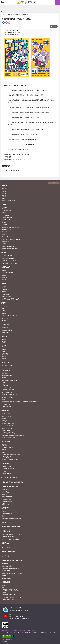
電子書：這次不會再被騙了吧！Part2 (11, 597)
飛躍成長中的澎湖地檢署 (8, 201)
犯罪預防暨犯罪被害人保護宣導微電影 (12, 482)
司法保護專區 (5, 332)
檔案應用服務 (5, 411)
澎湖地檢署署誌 (6, 419)
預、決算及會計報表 (7, 366)
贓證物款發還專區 (6, 318)
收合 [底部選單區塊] (54, 183)
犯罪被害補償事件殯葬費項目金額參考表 (12, 239)
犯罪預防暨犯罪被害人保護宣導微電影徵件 (13, 435)
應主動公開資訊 (6, 404)
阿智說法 (4, 516)
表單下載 (4, 471)
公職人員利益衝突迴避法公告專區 (10, 299)
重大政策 (4, 522)
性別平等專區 (5, 556)
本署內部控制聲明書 (7, 392)
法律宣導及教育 (6, 267)
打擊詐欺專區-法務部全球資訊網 (10, 595)
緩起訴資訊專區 (6, 442)
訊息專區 (4, 303)
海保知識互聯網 (6, 571)
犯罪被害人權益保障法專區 (9, 246)
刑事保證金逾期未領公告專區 (9, 316)
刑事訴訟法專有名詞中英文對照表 (10, 539)
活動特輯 (4, 340)
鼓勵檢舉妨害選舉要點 (13, 170)
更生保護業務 (5, 328)
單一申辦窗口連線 (6, 210)
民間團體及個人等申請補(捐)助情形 (11, 455)
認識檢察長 (5, 189)
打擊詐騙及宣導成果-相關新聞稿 (10, 590)
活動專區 (4, 336)
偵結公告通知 (5, 232)
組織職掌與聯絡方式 (7, 375)
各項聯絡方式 (5, 215)
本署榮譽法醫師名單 (7, 237)
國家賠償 (4, 399)
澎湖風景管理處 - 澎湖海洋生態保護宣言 (12, 573)
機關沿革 (4, 191)
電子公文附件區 (6, 547)
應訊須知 (4, 222)
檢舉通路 (4, 287)
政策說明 (4, 585)
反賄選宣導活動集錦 (7, 502)
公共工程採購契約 (6, 385)
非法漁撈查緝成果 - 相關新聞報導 (10, 568)
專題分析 (4, 356)
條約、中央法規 (6, 368)
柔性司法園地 (5, 324)
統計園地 (4, 346)
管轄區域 (4, 194)
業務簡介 (4, 198)
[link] (4, 23)
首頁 (4, 15)
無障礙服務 (4, 225)
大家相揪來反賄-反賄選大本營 (13, 15)
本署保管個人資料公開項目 (9, 390)
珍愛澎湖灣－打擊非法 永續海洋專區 (12, 560)
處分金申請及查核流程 (7, 447)
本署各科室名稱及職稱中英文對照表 (11, 534)
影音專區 (4, 576)
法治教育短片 (5, 277)
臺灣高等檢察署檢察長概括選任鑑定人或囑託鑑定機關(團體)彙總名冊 (19, 402)
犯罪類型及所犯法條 (7, 566)
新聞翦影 (4, 313)
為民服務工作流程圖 (7, 217)
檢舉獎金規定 (25, 15)
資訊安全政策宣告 (15, 631)
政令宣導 (4, 292)
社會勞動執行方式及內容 (8, 469)
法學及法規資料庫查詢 (7, 273)
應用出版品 (4, 421)
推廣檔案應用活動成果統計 (9, 433)
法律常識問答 (5, 270)
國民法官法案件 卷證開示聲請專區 (11, 249)
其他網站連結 (5, 504)
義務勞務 (4, 452)
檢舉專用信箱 (5, 564)
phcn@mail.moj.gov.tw (19, 159)
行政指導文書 (5, 378)
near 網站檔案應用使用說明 (9, 426)
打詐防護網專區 (6, 582)
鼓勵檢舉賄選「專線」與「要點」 (18, 19)
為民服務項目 (5, 208)
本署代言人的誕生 (6, 431)
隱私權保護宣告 (6, 631)
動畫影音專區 (5, 508)
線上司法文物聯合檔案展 (8, 423)
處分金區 (4, 450)
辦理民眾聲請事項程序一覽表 (9, 263)
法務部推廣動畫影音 (7, 514)
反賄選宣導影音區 (6, 499)
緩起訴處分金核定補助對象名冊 (10, 459)
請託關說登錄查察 (6, 296)
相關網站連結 (5, 543)
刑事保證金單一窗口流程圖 (9, 261)
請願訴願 (4, 383)
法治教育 (4, 342)
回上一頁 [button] (55, 26)
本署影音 (4, 511)
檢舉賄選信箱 (5, 490)
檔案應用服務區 (6, 414)
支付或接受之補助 (6, 387)
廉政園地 (4, 284)
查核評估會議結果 (6, 457)
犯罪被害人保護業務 (7, 330)
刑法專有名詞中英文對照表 (9, 537)
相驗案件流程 (5, 241)
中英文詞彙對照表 (6, 531)
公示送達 (4, 244)
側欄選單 (2, 2)
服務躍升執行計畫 (6, 229)
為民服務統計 (5, 354)
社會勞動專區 (5, 463)
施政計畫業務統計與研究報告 (9, 380)
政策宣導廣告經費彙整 (7, 397)
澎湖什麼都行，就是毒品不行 (10, 478)
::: (1, 1)
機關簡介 (4, 186)
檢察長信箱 (4, 213)
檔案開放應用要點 (6, 416)
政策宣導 (4, 311)
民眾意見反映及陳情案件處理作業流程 (12, 227)
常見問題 (4, 280)
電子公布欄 (4, 306)
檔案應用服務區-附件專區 (8, 438)
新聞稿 (3, 308)
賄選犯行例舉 (5, 494)
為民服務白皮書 (6, 220)
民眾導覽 (4, 196)
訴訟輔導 (4, 253)
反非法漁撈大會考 (6, 578)
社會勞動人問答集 (6, 474)
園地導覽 (4, 349)
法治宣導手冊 (5, 275)
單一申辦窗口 (23, 631)
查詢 (58, 2)
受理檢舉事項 (5, 289)
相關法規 (4, 588)
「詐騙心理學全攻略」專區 (9, 599)
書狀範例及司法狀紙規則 (8, 258)
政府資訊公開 (5, 363)
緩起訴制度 (4, 445)
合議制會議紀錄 (6, 371)
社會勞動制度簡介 (6, 466)
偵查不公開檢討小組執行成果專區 (11, 527)
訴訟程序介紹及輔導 (7, 256)
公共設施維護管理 (6, 407)
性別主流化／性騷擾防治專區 (9, 395)
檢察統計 (4, 352)
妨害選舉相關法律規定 (7, 497)
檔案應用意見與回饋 (7, 428)
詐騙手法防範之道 (6, 294)
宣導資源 (4, 592)
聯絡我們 (29, 631)
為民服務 (4, 205)
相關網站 (4, 359)
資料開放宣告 (35, 631)
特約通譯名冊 (5, 234)
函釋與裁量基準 (6, 373)
